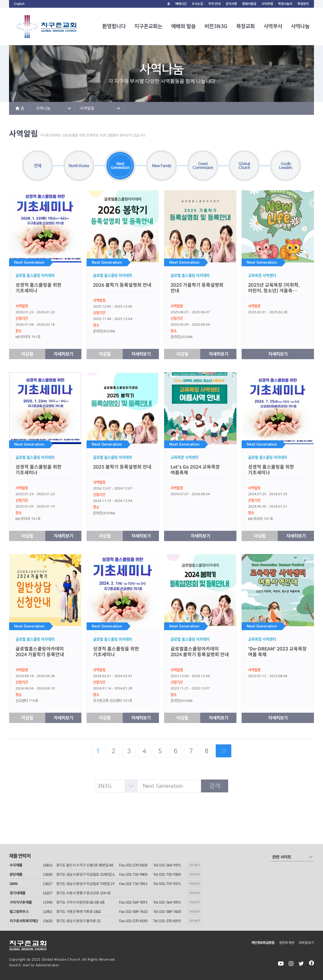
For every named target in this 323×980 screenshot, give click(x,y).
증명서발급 (249, 4)
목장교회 (245, 26)
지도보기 (195, 865)
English (19, 4)
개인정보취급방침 (263, 943)
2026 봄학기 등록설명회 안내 (122, 285)
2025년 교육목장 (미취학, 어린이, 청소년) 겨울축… (274, 288)
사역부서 (273, 26)
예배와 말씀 (183, 26)
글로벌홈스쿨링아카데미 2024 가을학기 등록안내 (40, 652)
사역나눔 (300, 26)
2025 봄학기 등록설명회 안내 (122, 467)
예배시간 (181, 4)
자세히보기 (63, 354)
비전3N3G (216, 26)
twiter (301, 964)
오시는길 (197, 4)
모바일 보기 (306, 943)
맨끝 (224, 751)
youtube (281, 963)
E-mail (24, 965)
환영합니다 (114, 26)
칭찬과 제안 (287, 943)
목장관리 (303, 4)
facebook (311, 963)
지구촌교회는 (148, 26)
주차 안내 (214, 4)
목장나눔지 (285, 4)
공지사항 (231, 4)
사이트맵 (267, 4)
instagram (291, 964)
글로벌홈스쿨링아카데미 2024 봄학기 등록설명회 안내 (200, 652)
